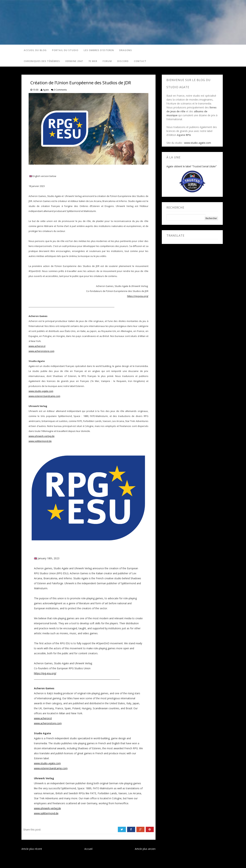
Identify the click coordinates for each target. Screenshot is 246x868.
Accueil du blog (35, 50)
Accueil (88, 850)
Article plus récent (32, 850)
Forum (107, 62)
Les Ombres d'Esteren (98, 50)
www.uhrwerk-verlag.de (42, 437)
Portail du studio (65, 50)
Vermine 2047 (74, 62)
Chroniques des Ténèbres (41, 62)
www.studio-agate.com (41, 392)
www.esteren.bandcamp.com (44, 397)
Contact (140, 62)
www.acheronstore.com (41, 352)
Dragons (125, 50)
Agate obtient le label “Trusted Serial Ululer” (192, 167)
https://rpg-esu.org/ (138, 297)
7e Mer (92, 62)
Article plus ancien (145, 850)
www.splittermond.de (40, 442)
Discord (122, 62)
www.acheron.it (37, 347)
